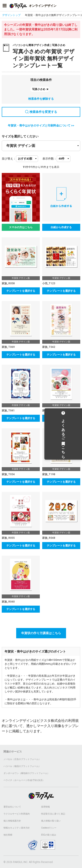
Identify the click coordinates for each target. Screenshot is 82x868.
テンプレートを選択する (21, 291)
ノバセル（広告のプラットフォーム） (22, 759)
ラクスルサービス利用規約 (17, 814)
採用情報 (45, 807)
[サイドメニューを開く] (5, 6)
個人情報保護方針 (12, 821)
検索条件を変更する (41, 112)
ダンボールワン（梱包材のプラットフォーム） (26, 773)
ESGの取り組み (49, 835)
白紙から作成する (61, 227)
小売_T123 (49, 283)
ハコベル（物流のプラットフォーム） (22, 766)
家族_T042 (49, 347)
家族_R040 (8, 602)
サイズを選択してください (20, 136)
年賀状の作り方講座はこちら (41, 633)
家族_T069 (8, 347)
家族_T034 (8, 474)
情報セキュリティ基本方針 (17, 828)
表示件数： (50, 159)
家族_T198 (49, 474)
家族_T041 (8, 411)
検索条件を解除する (41, 99)
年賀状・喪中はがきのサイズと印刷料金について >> (41, 125)
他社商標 (8, 835)
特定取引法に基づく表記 (53, 814)
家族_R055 (8, 538)
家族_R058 (8, 283)
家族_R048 (49, 538)
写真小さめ (39, 89)
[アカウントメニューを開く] (77, 6)
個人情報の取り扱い (51, 821)
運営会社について (12, 807)
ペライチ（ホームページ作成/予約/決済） (24, 780)
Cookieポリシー (49, 828)
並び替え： (9, 159)
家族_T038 (49, 411)
